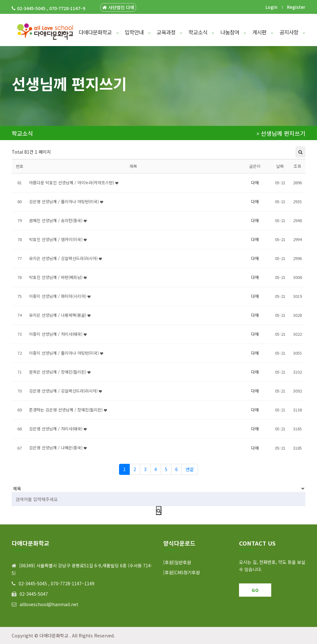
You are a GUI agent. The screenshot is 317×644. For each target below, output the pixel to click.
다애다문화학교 (99, 32)
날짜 (280, 166)
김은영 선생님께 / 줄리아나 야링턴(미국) (66, 201)
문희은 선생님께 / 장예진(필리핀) (60, 372)
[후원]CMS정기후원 (182, 572)
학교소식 (201, 32)
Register (296, 7)
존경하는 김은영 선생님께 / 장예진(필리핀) (68, 410)
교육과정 (170, 32)
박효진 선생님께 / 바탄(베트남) (58, 277)
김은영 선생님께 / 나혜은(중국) (58, 448)
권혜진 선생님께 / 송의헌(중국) (58, 220)
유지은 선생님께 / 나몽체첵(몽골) (60, 315)
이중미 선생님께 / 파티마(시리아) (60, 296)
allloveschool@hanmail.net (49, 604)
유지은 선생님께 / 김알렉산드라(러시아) (66, 258)
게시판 (263, 32)
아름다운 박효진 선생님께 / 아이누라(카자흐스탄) (74, 183)
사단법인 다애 (118, 7)
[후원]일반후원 (177, 562)
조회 (297, 166)
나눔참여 (233, 32)
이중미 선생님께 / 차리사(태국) (58, 334)
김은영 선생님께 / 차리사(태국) (58, 429)
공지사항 (292, 32)
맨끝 (190, 469)
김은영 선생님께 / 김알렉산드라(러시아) (66, 391)
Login (272, 7)
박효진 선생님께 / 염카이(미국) (58, 239)
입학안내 (138, 32)
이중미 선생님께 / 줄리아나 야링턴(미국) (66, 353)
